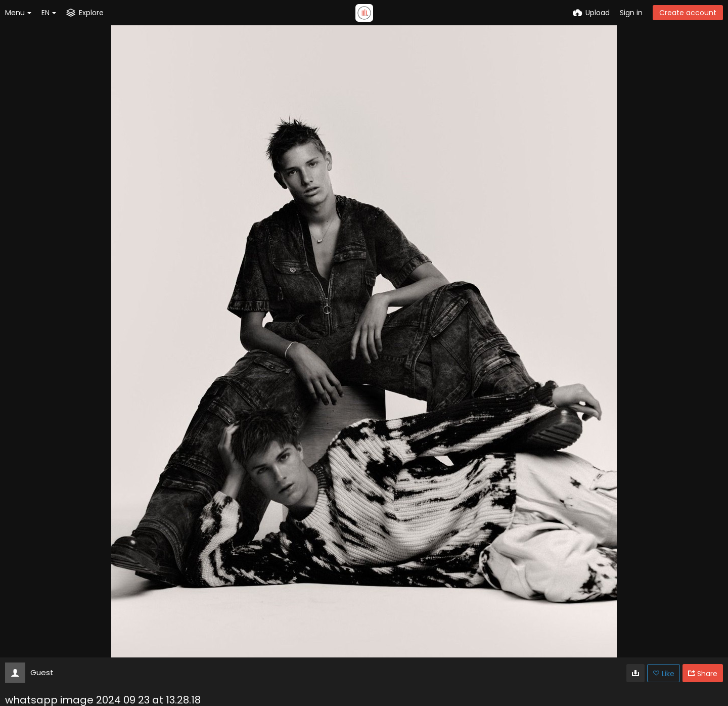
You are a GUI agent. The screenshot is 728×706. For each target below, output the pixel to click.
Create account (688, 13)
